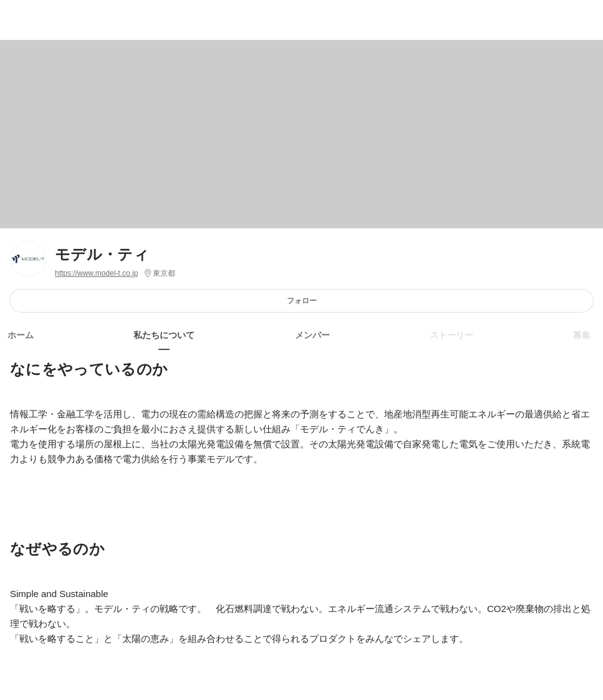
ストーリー (451, 335)
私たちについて (164, 335)
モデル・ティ (102, 254)
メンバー (312, 335)
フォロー (302, 300)
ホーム (21, 335)
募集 (582, 335)
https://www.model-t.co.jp (96, 273)
